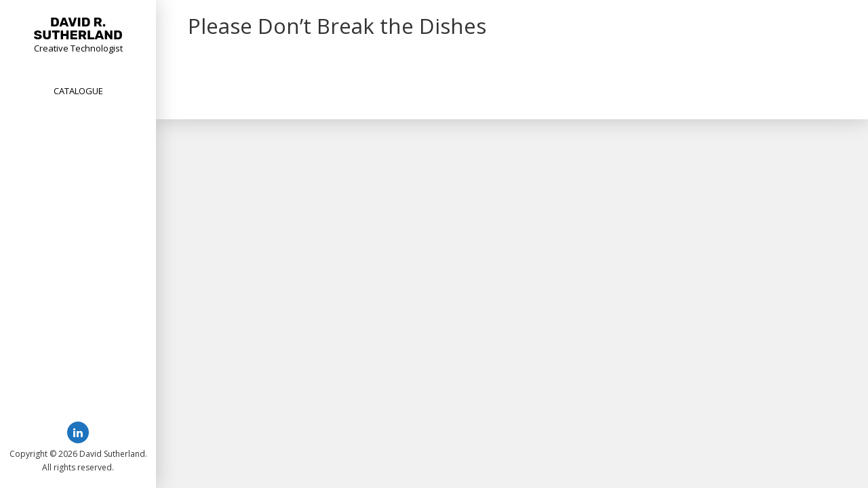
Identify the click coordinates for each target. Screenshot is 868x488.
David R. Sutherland (78, 28)
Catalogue (78, 91)
